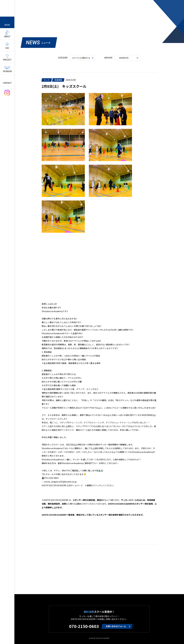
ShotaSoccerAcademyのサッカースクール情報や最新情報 (7, 8)
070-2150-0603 (84, 626)
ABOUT (7, 37)
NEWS (7, 25)
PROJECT (7, 60)
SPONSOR (7, 71)
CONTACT (7, 83)
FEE (7, 48)
